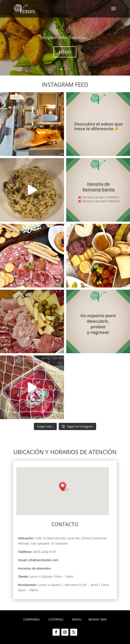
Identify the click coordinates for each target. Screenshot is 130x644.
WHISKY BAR (98, 619)
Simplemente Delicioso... (65, 38)
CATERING (56, 619)
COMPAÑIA (31, 619)
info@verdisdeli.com (43, 560)
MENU (65, 52)
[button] (64, 486)
